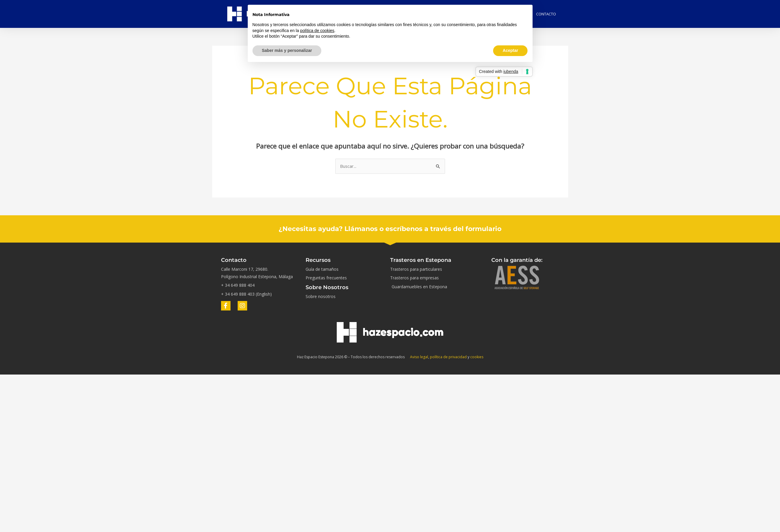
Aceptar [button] (510, 50)
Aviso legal (419, 357)
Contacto (546, 14)
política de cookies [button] (317, 31)
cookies (477, 357)
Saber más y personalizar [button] (287, 50)
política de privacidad (448, 357)
